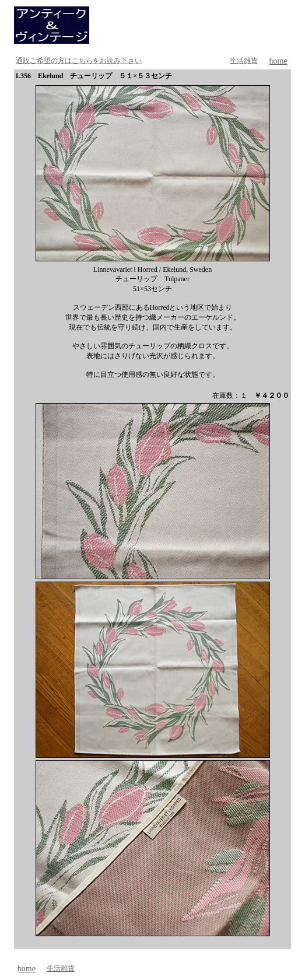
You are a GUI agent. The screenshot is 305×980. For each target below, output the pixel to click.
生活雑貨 (244, 61)
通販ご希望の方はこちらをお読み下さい (79, 61)
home (278, 61)
